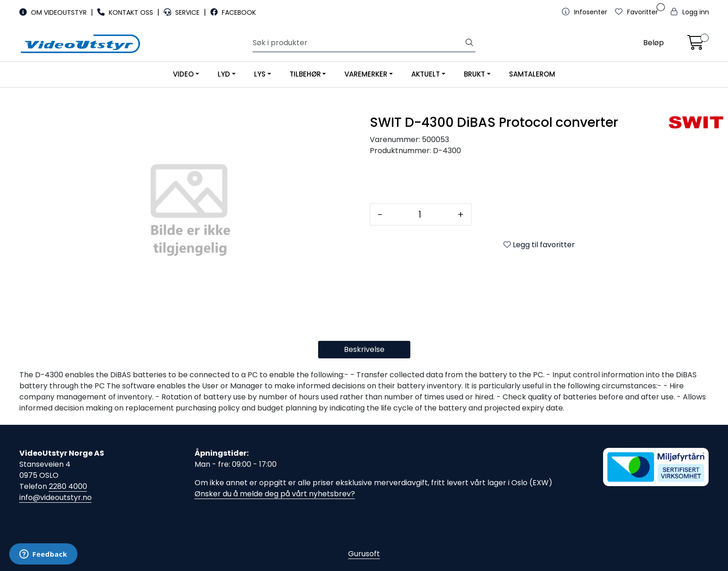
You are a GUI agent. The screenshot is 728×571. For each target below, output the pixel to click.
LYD (224, 74)
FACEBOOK (233, 12)
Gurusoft (364, 554)
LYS (260, 74)
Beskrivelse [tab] (364, 349)
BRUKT (474, 74)
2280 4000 (68, 486)
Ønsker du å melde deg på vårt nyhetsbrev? (275, 494)
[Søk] (358, 43)
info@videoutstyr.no (56, 497)
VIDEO (183, 74)
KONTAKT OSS (126, 12)
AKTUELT (426, 74)
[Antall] (420, 214)
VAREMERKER (366, 74)
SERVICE (183, 12)
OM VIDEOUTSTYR (54, 12)
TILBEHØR (305, 74)
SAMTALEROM (532, 74)
